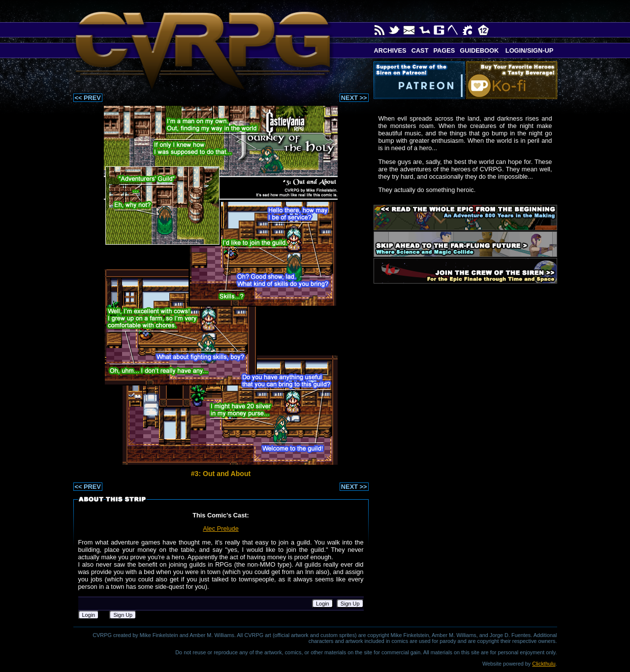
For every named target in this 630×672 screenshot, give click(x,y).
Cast (420, 50)
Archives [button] (390, 50)
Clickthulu (544, 664)
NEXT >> (354, 98)
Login (323, 604)
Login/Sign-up (528, 50)
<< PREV (88, 98)
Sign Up (350, 604)
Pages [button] (444, 50)
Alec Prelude (221, 528)
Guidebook (479, 50)
